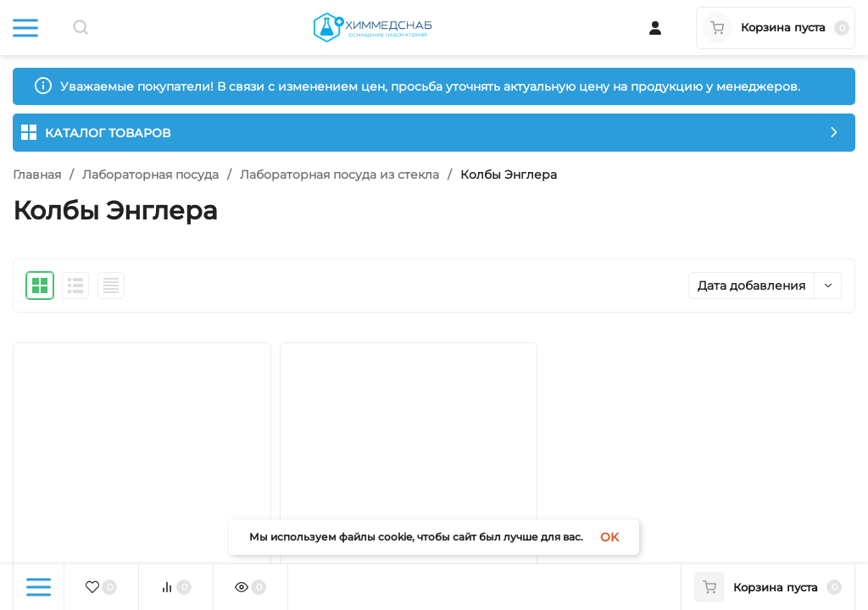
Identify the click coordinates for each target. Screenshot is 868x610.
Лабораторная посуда (150, 175)
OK (609, 537)
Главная (37, 175)
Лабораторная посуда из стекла (339, 175)
